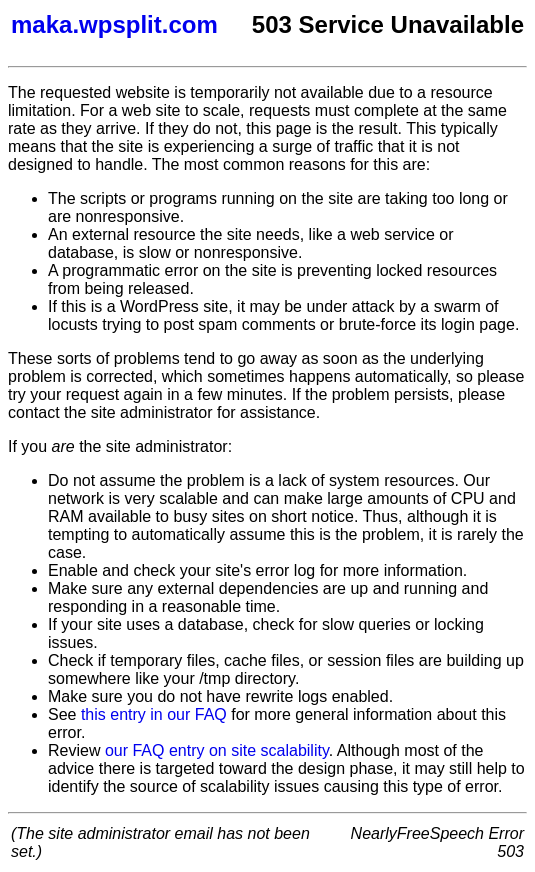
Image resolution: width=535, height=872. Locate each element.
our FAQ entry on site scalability (217, 750)
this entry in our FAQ (154, 714)
